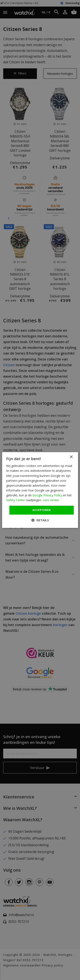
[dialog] (40, 490)
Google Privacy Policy (47, 495)
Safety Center (16, 500)
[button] (40, 520)
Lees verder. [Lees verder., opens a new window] (51, 500)
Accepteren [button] (41, 510)
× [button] (71, 457)
